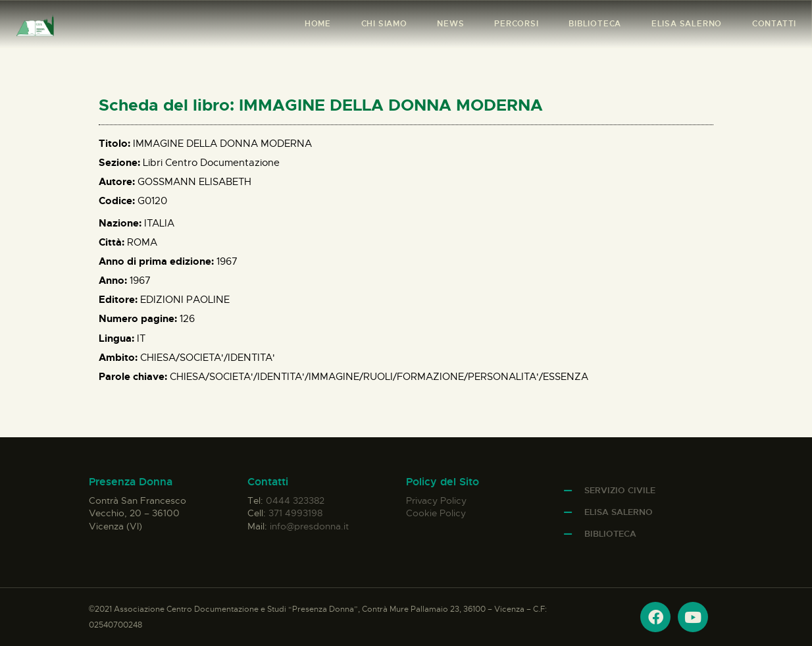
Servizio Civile (620, 490)
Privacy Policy (436, 500)
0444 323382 (295, 500)
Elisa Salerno (619, 512)
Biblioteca (610, 534)
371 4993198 (295, 513)
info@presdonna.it (309, 526)
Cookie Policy (436, 513)
